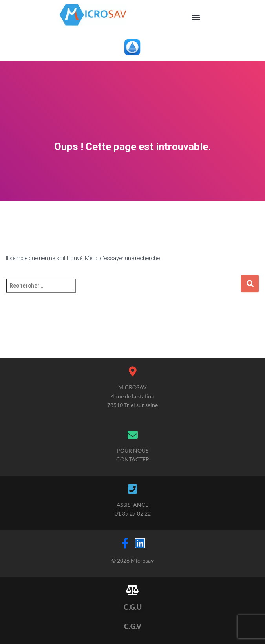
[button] (196, 17)
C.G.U (133, 607)
